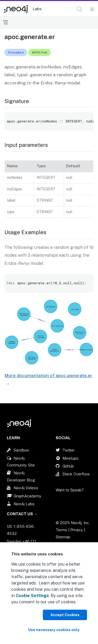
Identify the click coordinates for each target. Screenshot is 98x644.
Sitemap (63, 537)
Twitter (69, 450)
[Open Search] (80, 9)
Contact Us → (22, 514)
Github (68, 466)
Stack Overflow (76, 474)
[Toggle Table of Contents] (6, 22)
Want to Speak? (70, 490)
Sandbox (21, 450)
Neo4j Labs (24, 504)
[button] (80, 9)
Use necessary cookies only (54, 630)
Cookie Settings (32, 596)
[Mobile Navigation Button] (92, 9)
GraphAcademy (27, 496)
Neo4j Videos (26, 488)
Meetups (70, 458)
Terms (61, 530)
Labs (37, 9)
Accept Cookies (65, 615)
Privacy (77, 530)
